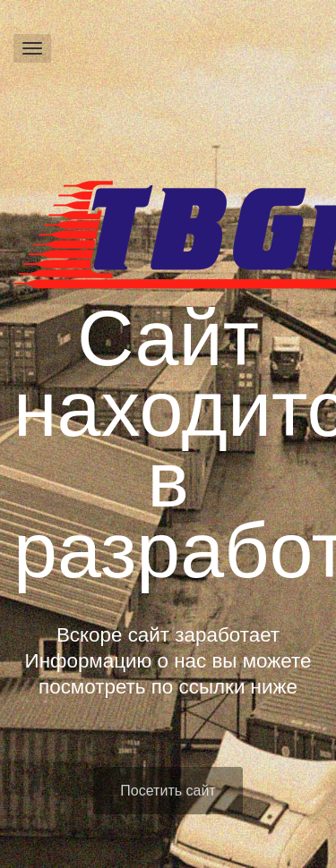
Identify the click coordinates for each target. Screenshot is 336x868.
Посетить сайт (168, 791)
